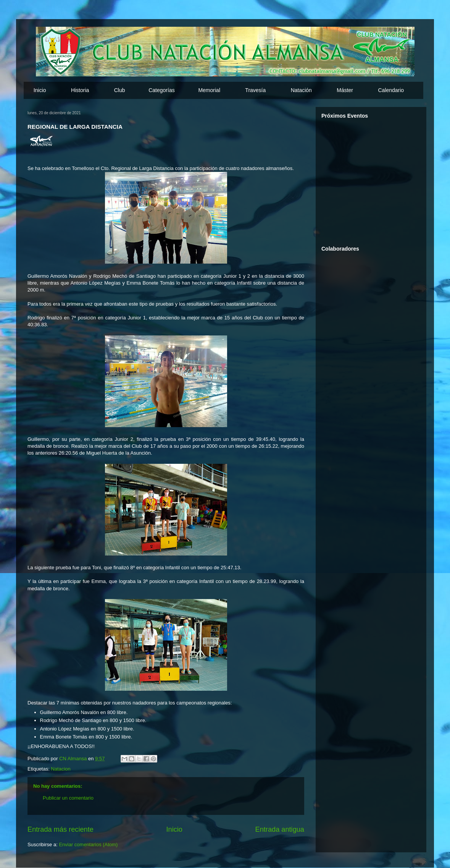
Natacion (60, 769)
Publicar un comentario (68, 798)
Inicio (40, 90)
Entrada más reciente (60, 829)
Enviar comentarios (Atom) (88, 845)
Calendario (391, 90)
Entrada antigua (280, 829)
